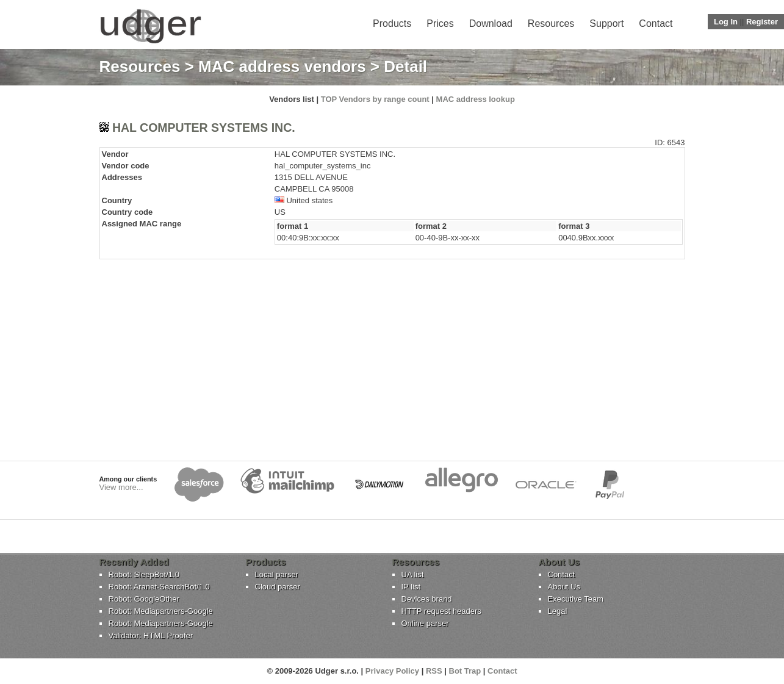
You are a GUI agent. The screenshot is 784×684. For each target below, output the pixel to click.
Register (762, 22)
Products (392, 23)
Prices (440, 23)
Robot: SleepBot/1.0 (144, 574)
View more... (121, 487)
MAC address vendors (282, 67)
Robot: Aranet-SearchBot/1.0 (159, 587)
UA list (413, 574)
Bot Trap (465, 671)
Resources (551, 23)
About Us (564, 587)
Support (606, 23)
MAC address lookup (476, 99)
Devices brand (427, 599)
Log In (726, 22)
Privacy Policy (392, 671)
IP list (411, 587)
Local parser (277, 574)
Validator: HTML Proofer (151, 635)
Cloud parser (278, 587)
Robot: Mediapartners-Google (161, 611)
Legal (558, 611)
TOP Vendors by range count (375, 99)
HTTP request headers (441, 611)
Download (491, 23)
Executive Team (576, 599)
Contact (656, 23)
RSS (434, 671)
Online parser (425, 623)
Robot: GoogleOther (144, 599)
